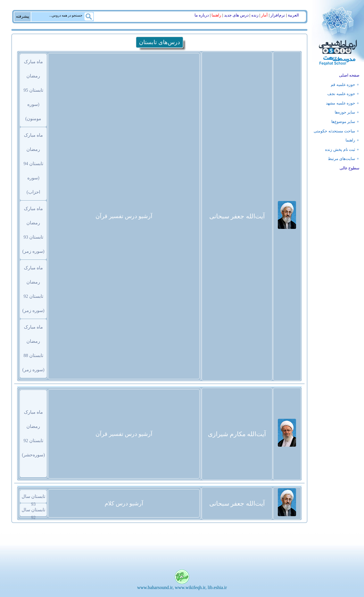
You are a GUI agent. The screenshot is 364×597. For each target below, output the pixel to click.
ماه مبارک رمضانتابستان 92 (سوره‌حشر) (33, 433)
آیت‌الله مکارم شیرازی (237, 434)
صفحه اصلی (349, 75)
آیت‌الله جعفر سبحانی (237, 216)
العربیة (293, 15)
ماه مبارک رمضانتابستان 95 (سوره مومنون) (33, 90)
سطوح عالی (350, 168)
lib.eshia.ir (217, 587)
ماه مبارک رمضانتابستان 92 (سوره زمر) (33, 289)
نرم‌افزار (278, 15)
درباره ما (202, 15)
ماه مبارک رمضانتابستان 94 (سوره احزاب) (33, 164)
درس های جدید (236, 15)
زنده (255, 15)
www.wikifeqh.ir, (191, 587)
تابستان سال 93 (33, 498)
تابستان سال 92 (33, 512)
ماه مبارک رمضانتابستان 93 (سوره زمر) (33, 230)
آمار (264, 15)
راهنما (216, 15)
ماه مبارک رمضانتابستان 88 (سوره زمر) (33, 348)
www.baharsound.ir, (155, 587)
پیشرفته (23, 16)
